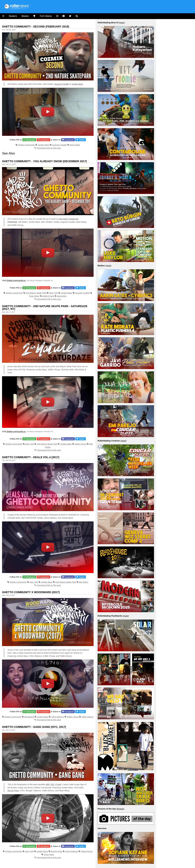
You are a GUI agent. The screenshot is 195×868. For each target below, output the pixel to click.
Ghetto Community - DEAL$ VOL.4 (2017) (31, 457)
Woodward (29, 717)
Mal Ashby (62, 296)
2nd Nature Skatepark (68, 219)
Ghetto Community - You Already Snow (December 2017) (44, 161)
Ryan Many (34, 296)
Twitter (82, 140)
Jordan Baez (77, 84)
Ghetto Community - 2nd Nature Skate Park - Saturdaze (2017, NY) (45, 308)
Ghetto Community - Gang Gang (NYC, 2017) (34, 727)
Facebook (69, 140)
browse (120, 809)
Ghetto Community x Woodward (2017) (31, 592)
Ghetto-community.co (16, 280)
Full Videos (46, 16)
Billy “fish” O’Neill (54, 784)
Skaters (13, 16)
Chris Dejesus (58, 717)
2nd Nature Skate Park (36, 293)
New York (54, 293)
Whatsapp (31, 140)
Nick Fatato (75, 145)
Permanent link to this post (49, 148)
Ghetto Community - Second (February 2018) (36, 27)
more (122, 23)
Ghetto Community (26, 145)
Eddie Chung (48, 296)
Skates (25, 16)
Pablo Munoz (87, 717)
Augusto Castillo (62, 84)
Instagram (45, 140)
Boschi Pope (13, 791)
